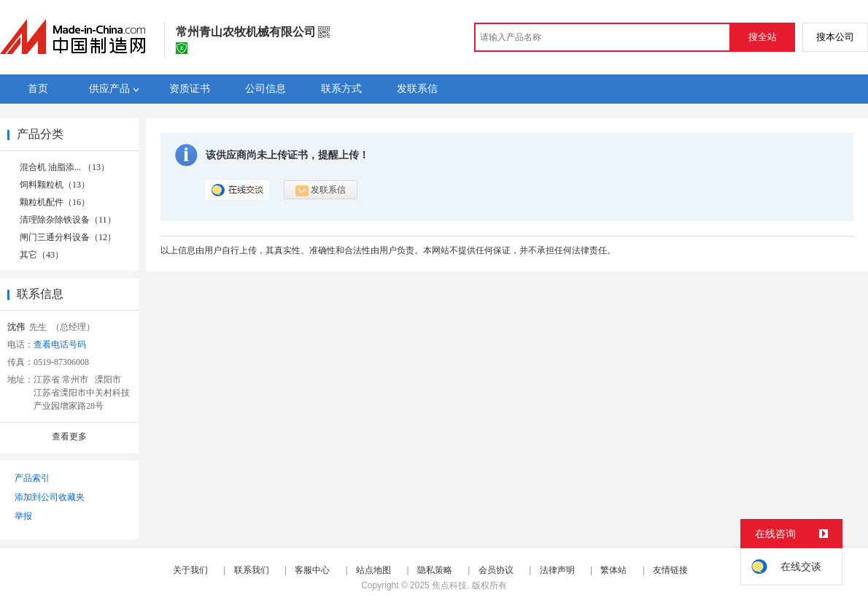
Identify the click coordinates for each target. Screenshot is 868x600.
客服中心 (312, 570)
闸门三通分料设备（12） (68, 237)
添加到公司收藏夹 (50, 497)
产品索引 (32, 478)
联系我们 (252, 570)
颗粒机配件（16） (55, 202)
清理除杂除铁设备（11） (68, 220)
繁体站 (613, 570)
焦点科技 (449, 585)
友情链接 (670, 570)
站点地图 (373, 570)
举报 (23, 516)
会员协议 (496, 570)
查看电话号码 (60, 345)
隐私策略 (435, 570)
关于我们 (190, 570)
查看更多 (69, 436)
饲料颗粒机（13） (55, 185)
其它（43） (42, 255)
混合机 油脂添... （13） (65, 167)
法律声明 (557, 570)
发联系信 (321, 191)
